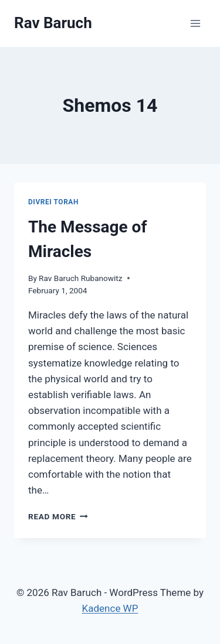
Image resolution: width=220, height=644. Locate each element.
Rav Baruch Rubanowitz (80, 278)
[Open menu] (195, 23)
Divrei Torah (53, 202)
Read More (58, 516)
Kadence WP (110, 608)
